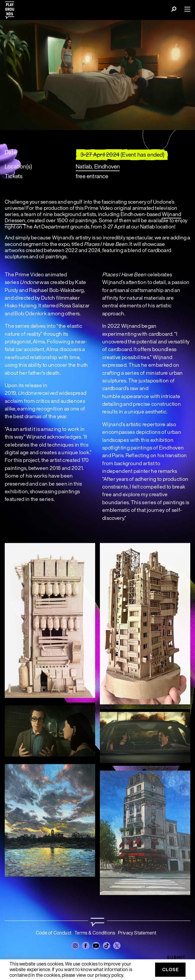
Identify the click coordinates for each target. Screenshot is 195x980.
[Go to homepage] (97, 922)
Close (170, 969)
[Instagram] (75, 946)
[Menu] (185, 9)
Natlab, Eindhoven (98, 166)
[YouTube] (96, 946)
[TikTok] (107, 946)
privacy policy (109, 975)
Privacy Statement (137, 933)
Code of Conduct (54, 933)
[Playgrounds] (12, 8)
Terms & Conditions (95, 933)
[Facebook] (86, 946)
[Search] (174, 10)
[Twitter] (117, 946)
